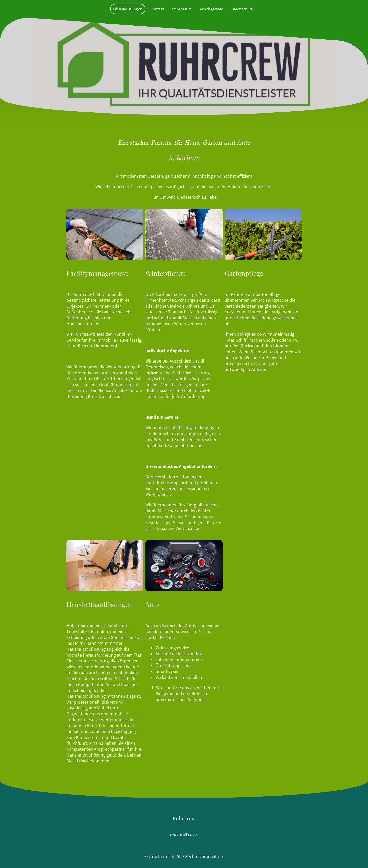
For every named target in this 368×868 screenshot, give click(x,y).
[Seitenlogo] (184, 823)
